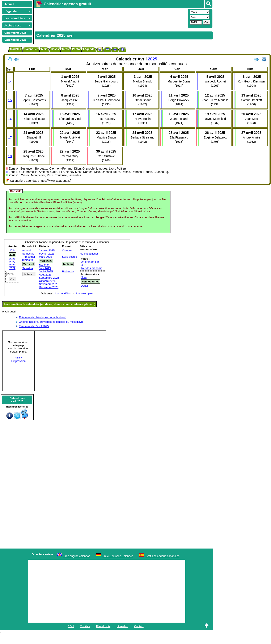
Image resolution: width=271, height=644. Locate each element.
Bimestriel (28, 260)
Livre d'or (122, 626)
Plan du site (103, 626)
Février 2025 (47, 254)
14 (10, 81)
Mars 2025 (45, 257)
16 (10, 119)
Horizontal (68, 271)
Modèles (16, 49)
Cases (55, 49)
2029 (12, 268)
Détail (84, 286)
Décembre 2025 (49, 287)
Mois (44, 49)
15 (10, 100)
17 (10, 137)
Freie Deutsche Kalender (118, 556)
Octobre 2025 (47, 281)
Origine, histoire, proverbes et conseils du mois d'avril (51, 322)
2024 (12, 250)
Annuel (26, 250)
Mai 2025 (45, 265)
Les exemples (85, 293)
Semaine (28, 268)
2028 (12, 265)
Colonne (67, 250)
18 (10, 156)
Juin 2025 (45, 268)
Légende (89, 49)
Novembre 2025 (49, 284)
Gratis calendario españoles (163, 556)
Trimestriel (29, 257)
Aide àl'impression (18, 359)
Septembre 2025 (49, 278)
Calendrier (31, 49)
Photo (76, 49)
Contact (139, 626)
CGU (71, 626)
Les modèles (63, 293)
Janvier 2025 (47, 250)
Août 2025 (45, 275)
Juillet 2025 (46, 271)
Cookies (85, 626)
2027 (12, 262)
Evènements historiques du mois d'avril (43, 317)
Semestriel (29, 254)
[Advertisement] (110, 18)
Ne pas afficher (89, 254)
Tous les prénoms (92, 268)
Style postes (69, 257)
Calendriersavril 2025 (17, 400)
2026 (12, 259)
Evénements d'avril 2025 (34, 326)
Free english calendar (77, 556)
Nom (84, 277)
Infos (65, 49)
